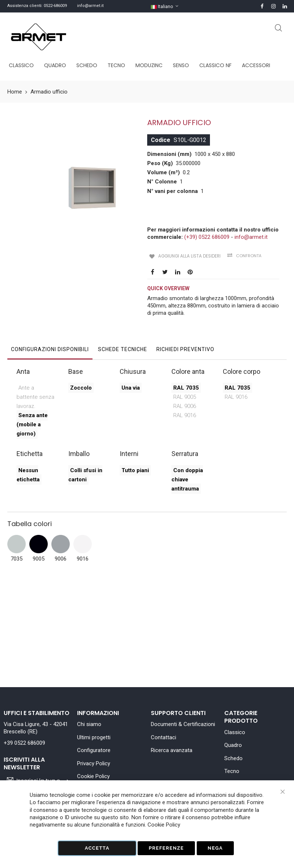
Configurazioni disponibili (50, 348)
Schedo (233, 758)
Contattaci (164, 737)
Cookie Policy (93, 776)
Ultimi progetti (94, 737)
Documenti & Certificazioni (183, 724)
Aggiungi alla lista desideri (186, 255)
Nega (215, 848)
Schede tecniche (123, 348)
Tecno (232, 771)
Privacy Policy (94, 763)
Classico (235, 732)
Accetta (97, 848)
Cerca (278, 28)
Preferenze (166, 848)
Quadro (233, 745)
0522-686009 (55, 6)
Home (15, 92)
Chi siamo (89, 724)
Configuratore (94, 750)
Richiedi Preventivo (185, 348)
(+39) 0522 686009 (207, 237)
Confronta (244, 256)
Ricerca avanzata (172, 750)
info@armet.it (90, 6)
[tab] (50, 350)
